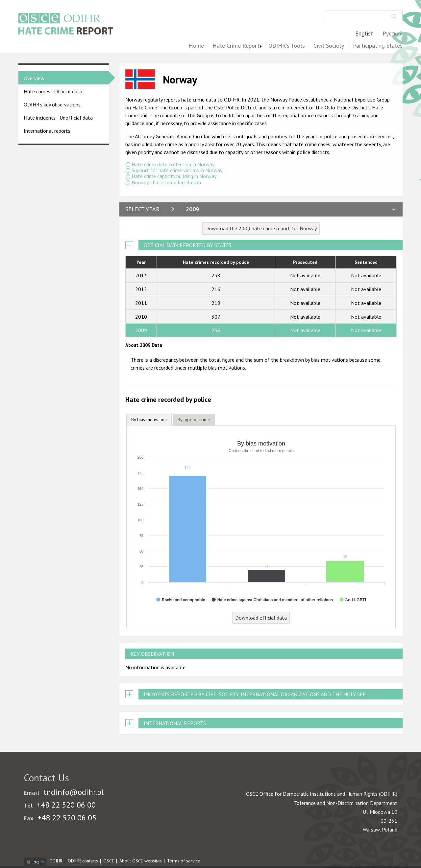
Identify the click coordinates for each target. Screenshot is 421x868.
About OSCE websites (141, 861)
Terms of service (184, 861)
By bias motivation (149, 420)
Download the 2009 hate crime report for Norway (261, 228)
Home (196, 46)
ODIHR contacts (83, 861)
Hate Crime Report (236, 46)
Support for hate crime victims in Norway (177, 170)
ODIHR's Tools (287, 46)
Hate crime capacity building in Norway (174, 176)
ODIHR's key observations (52, 104)
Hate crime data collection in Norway (173, 164)
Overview (34, 78)
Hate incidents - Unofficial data (58, 118)
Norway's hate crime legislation (166, 182)
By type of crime (194, 420)
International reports (47, 131)
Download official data (261, 618)
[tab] (149, 420)
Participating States (378, 46)
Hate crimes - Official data (53, 91)
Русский (393, 34)
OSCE (109, 861)
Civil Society (329, 46)
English (364, 34)
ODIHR (56, 861)
